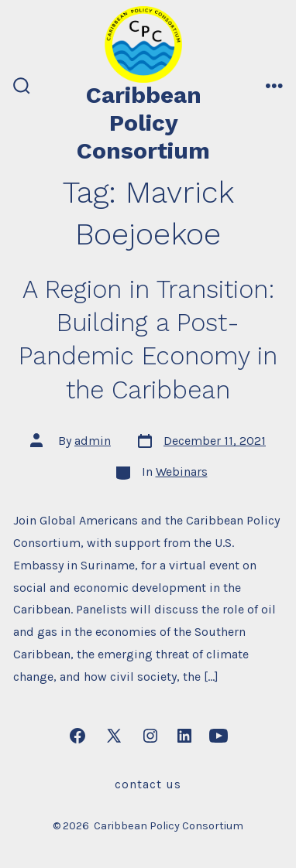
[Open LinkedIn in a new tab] (184, 736)
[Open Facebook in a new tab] (77, 736)
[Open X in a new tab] (114, 736)
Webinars (182, 472)
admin (93, 441)
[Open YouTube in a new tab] (219, 736)
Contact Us (148, 784)
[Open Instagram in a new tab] (150, 736)
